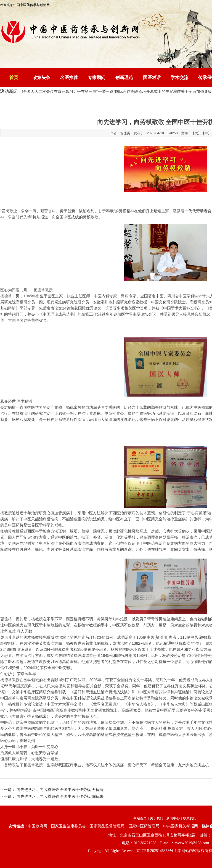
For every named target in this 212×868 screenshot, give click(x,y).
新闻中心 (173, 818)
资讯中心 (74, 104)
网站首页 (140, 818)
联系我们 (190, 818)
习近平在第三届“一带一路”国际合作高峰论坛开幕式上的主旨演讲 (127, 92)
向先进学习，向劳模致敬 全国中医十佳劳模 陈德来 (60, 797)
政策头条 (41, 78)
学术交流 (179, 78)
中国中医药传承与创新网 (45, 104)
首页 (14, 78)
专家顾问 (97, 78)
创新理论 (124, 78)
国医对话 (152, 78)
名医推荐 (69, 78)
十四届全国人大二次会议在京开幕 (42, 92)
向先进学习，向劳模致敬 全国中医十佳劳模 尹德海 (60, 790)
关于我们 (157, 818)
